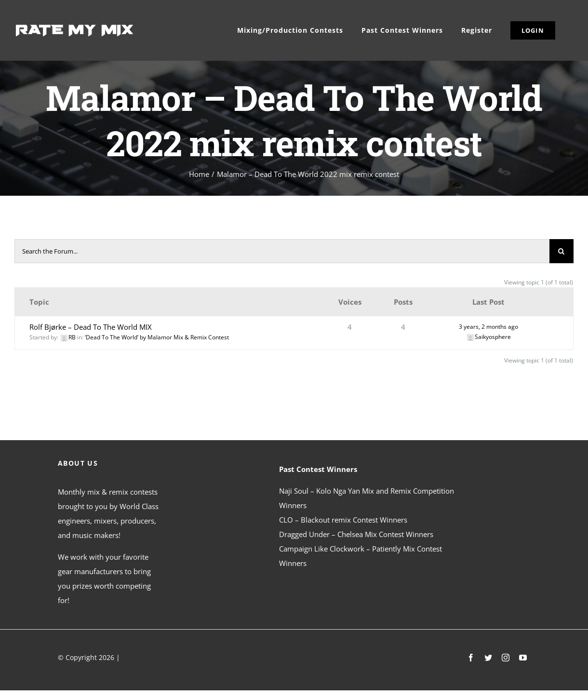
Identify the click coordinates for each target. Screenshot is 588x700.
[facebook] (471, 658)
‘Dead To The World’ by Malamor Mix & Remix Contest (157, 337)
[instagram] (506, 658)
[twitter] (488, 658)
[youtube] (523, 658)
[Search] (561, 251)
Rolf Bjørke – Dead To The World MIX (91, 327)
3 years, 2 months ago (488, 327)
